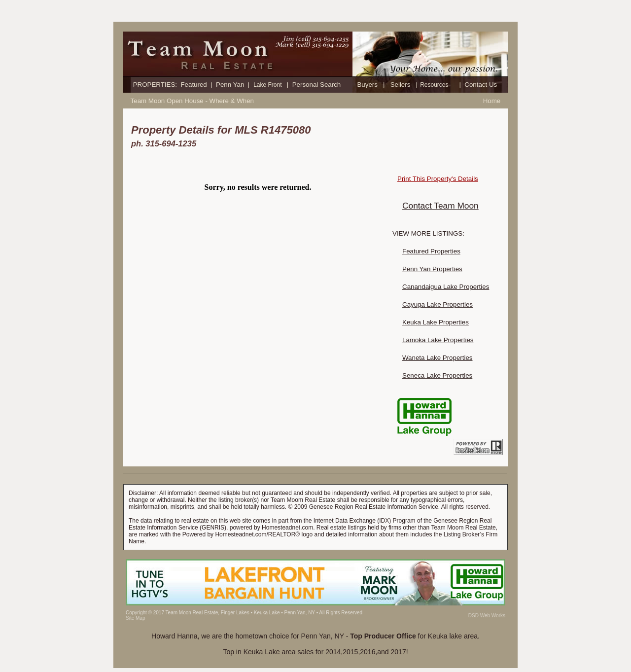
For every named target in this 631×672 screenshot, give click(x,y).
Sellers (401, 85)
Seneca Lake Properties (437, 375)
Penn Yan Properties (432, 269)
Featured (193, 85)
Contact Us (481, 85)
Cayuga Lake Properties (438, 304)
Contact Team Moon (440, 206)
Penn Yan (230, 85)
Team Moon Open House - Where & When (192, 101)
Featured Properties (431, 251)
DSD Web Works (487, 616)
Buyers (367, 85)
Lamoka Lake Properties (438, 340)
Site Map (135, 618)
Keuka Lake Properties (436, 322)
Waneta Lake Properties (438, 358)
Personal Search (317, 85)
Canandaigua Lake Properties (446, 287)
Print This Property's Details (438, 179)
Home (492, 101)
